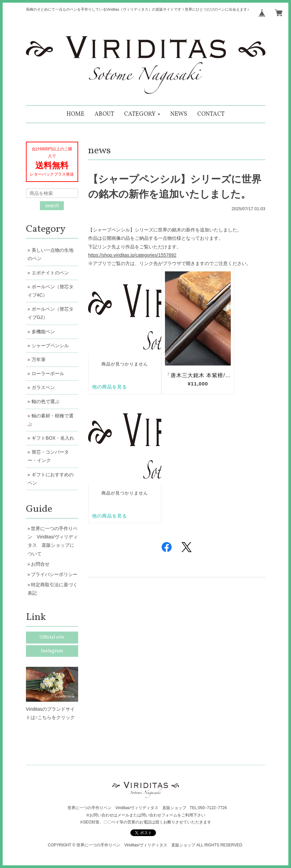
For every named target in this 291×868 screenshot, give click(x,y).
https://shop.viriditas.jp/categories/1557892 (132, 255)
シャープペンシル (50, 346)
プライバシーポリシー (54, 574)
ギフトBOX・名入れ (53, 438)
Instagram (52, 651)
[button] (142, 114)
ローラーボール (48, 373)
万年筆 (39, 360)
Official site (52, 637)
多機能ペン (43, 332)
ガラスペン (43, 387)
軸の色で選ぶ (46, 401)
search (52, 206)
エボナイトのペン (50, 273)
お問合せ (40, 564)
